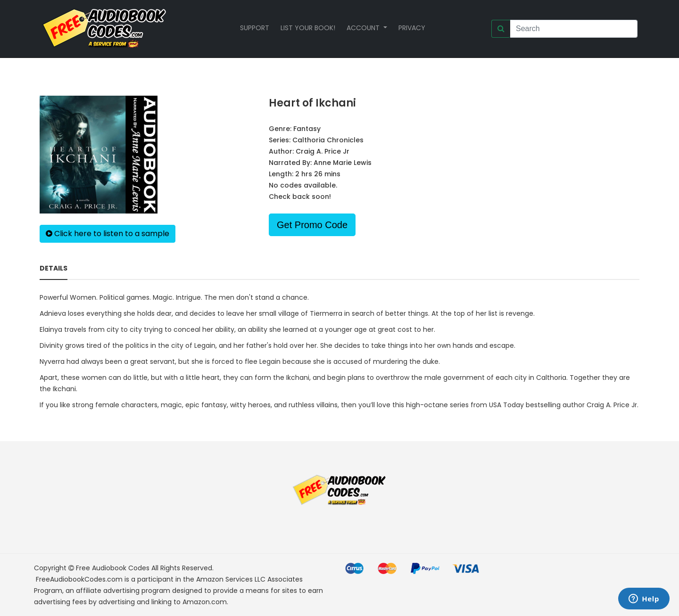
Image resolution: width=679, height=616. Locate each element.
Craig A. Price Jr (323, 151)
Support (255, 28)
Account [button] (364, 28)
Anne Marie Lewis (343, 163)
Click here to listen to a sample (108, 234)
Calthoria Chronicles (328, 140)
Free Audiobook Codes (113, 568)
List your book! (308, 28)
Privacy (412, 28)
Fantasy (307, 129)
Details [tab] (54, 268)
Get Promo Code (312, 225)
